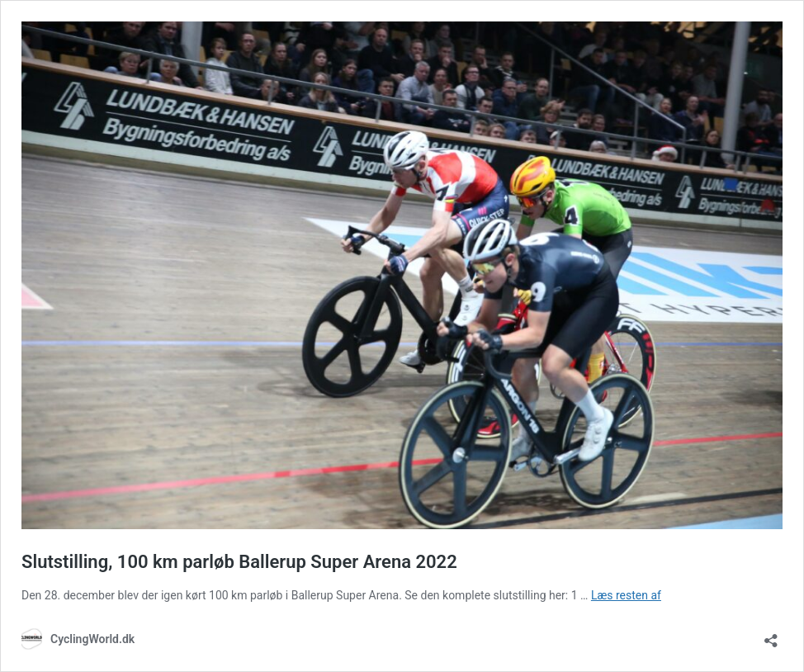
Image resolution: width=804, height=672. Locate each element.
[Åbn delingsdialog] (771, 635)
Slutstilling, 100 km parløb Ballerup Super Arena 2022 (239, 562)
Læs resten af (626, 595)
